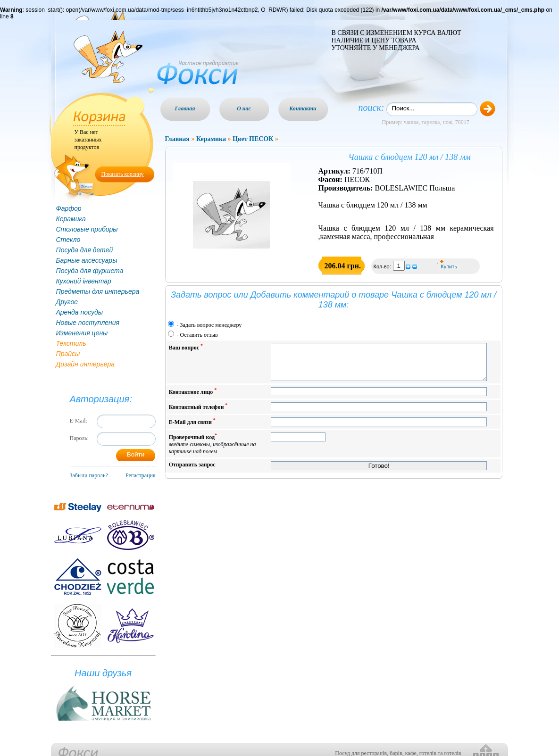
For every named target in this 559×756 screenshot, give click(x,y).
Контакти (303, 108)
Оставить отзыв (199, 335)
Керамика (71, 219)
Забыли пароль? (89, 475)
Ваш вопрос (186, 347)
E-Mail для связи (192, 428)
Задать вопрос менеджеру (211, 325)
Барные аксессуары (87, 260)
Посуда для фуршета (90, 271)
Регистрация (141, 475)
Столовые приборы (87, 229)
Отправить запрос (192, 472)
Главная (185, 108)
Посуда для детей (85, 250)
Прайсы (68, 354)
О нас (244, 108)
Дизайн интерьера (86, 364)
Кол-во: (383, 266)
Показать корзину (123, 174)
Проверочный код (213, 451)
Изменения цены (82, 333)
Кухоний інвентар (84, 281)
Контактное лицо (193, 398)
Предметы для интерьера (98, 291)
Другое (67, 302)
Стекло (68, 240)
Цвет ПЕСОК (253, 139)
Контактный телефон (198, 413)
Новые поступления (88, 323)
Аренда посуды (79, 312)
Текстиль (71, 343)
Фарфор (69, 208)
